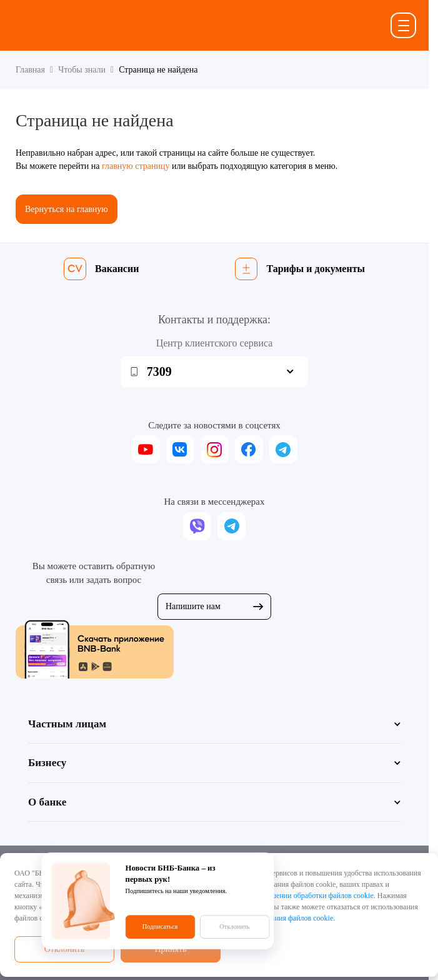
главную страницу (136, 166)
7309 (159, 371)
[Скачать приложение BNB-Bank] (214, 649)
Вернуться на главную (67, 209)
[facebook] (249, 449)
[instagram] (215, 449)
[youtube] (146, 449)
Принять (170, 949)
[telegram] (283, 449)
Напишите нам (214, 607)
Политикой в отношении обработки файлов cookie (293, 896)
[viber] (197, 526)
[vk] (180, 449)
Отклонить (65, 949)
